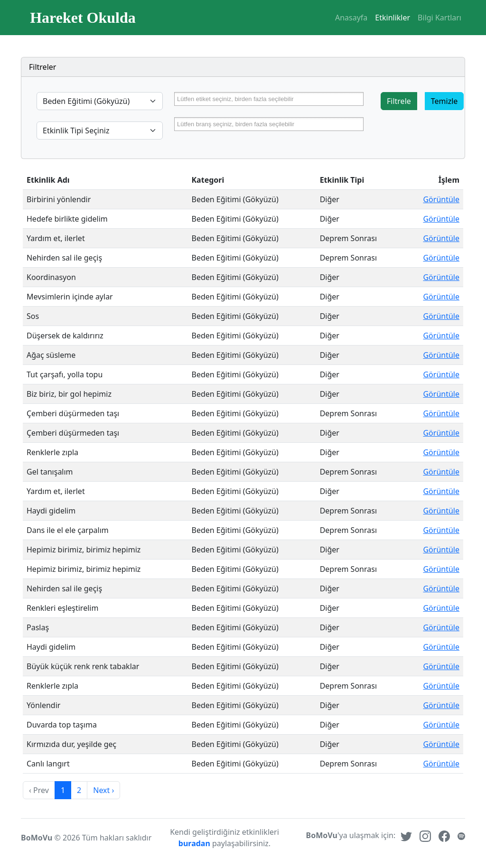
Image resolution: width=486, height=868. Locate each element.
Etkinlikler (393, 18)
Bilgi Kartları (439, 18)
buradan (195, 843)
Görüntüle (441, 199)
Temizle (444, 101)
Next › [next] (103, 790)
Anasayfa (351, 18)
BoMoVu (37, 838)
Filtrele (399, 101)
